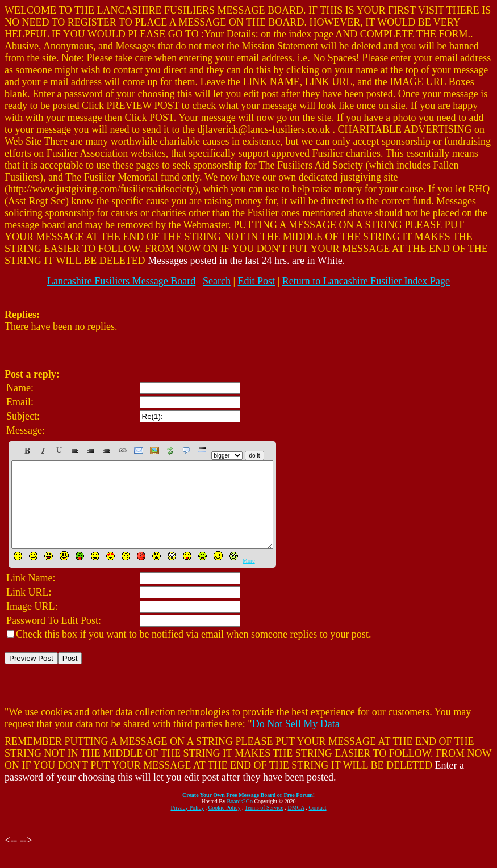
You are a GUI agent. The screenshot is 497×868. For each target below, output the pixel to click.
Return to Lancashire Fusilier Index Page (366, 281)
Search (217, 281)
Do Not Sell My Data (296, 741)
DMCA (296, 825)
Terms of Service (264, 825)
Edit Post (257, 281)
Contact (317, 825)
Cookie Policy (225, 825)
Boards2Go (240, 818)
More (249, 578)
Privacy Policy (187, 825)
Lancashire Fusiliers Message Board (121, 281)
